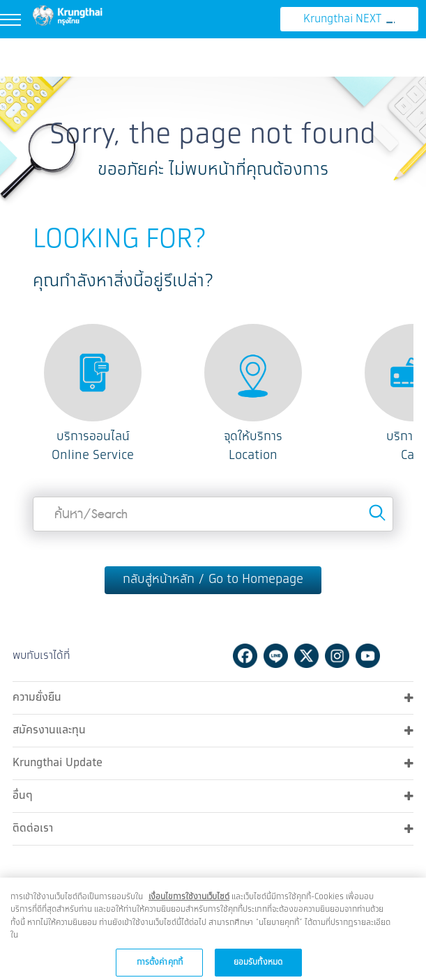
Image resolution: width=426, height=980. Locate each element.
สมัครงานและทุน (213, 729)
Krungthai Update (213, 762)
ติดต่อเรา (213, 827)
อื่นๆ (213, 795)
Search (377, 513)
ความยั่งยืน (213, 697)
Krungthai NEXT (349, 19)
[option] (93, 395)
